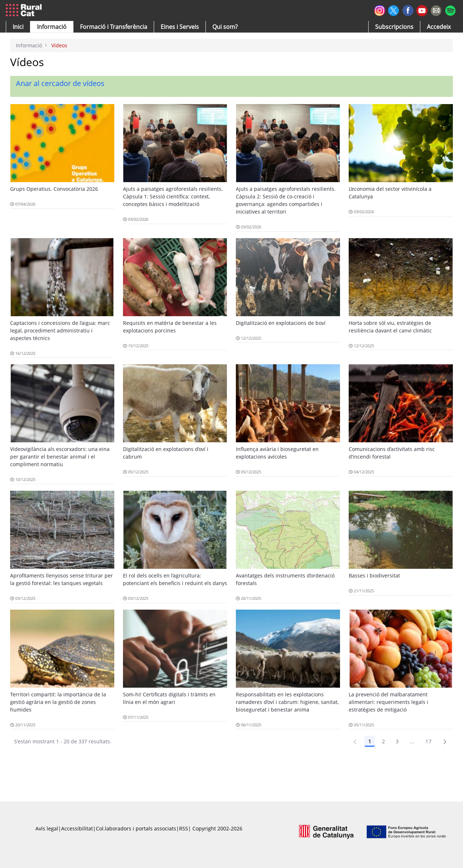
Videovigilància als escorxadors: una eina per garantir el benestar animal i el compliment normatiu (60, 457)
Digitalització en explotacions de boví (281, 323)
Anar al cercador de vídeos (60, 83)
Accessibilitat (77, 828)
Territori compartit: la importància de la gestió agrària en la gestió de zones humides (58, 702)
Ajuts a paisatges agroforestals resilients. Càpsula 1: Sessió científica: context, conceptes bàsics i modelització (173, 196)
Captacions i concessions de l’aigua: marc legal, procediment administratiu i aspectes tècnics (60, 330)
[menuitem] (114, 27)
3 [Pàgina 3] (397, 741)
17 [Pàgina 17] (428, 741)
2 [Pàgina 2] (383, 741)
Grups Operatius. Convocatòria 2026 (54, 189)
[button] (18, 27)
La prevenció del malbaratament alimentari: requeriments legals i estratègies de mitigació (388, 702)
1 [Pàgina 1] (370, 741)
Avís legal (47, 828)
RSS (184, 828)
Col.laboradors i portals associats (136, 828)
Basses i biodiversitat (374, 575)
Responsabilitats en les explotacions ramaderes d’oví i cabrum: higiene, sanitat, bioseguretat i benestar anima (287, 702)
